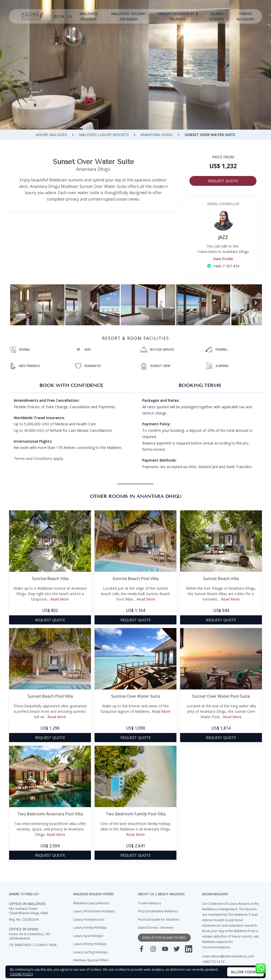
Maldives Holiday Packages (129, 16)
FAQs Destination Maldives (158, 911)
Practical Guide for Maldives (159, 919)
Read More (60, 599)
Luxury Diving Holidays (90, 944)
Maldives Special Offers (91, 960)
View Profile (223, 259)
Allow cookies (245, 972)
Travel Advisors (245, 16)
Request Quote (223, 181)
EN (70, 16)
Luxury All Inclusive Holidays (94, 911)
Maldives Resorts (89, 16)
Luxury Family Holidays (90, 928)
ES (56, 16)
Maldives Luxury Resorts (104, 135)
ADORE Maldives (51, 135)
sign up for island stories (164, 938)
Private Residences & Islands (178, 16)
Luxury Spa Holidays (88, 936)
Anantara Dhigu (157, 135)
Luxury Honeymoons (89, 919)
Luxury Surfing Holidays (91, 952)
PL (63, 16)
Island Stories (216, 16)
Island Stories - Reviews (155, 928)
